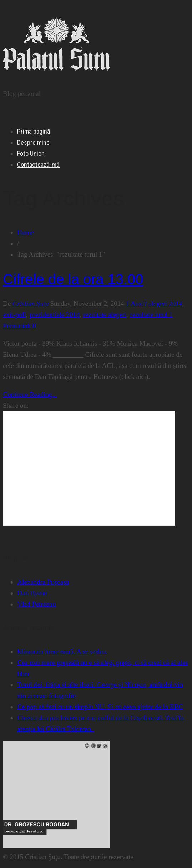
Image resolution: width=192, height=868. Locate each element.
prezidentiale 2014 (54, 315)
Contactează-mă (38, 165)
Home (25, 232)
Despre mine (33, 142)
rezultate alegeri (105, 315)
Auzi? (139, 304)
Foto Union (31, 153)
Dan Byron (32, 593)
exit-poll (14, 315)
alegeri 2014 (165, 304)
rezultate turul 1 (151, 315)
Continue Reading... (30, 394)
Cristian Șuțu (31, 304)
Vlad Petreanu (36, 604)
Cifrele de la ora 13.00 (73, 279)
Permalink (17, 326)
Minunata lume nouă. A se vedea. (62, 651)
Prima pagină (34, 131)
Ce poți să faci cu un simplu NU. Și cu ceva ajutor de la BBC (100, 707)
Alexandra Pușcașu (43, 582)
